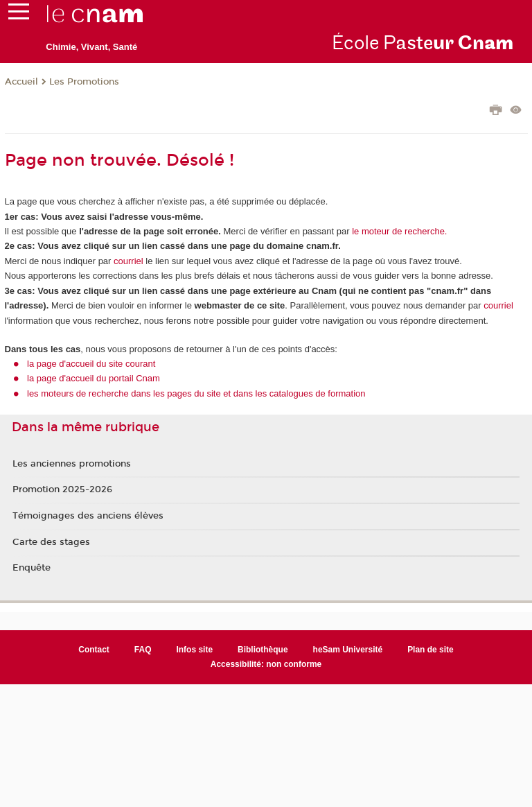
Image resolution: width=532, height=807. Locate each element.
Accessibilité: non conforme (266, 664)
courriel (128, 261)
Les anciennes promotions (72, 464)
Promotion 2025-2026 (62, 489)
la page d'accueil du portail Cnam (94, 378)
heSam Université (348, 650)
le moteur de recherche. (399, 231)
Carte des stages (51, 542)
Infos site (194, 650)
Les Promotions (84, 82)
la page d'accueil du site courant (91, 364)
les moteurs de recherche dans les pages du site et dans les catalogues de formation (196, 393)
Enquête (32, 568)
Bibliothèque (263, 650)
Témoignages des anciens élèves (88, 516)
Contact (94, 650)
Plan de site (431, 650)
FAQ (143, 650)
